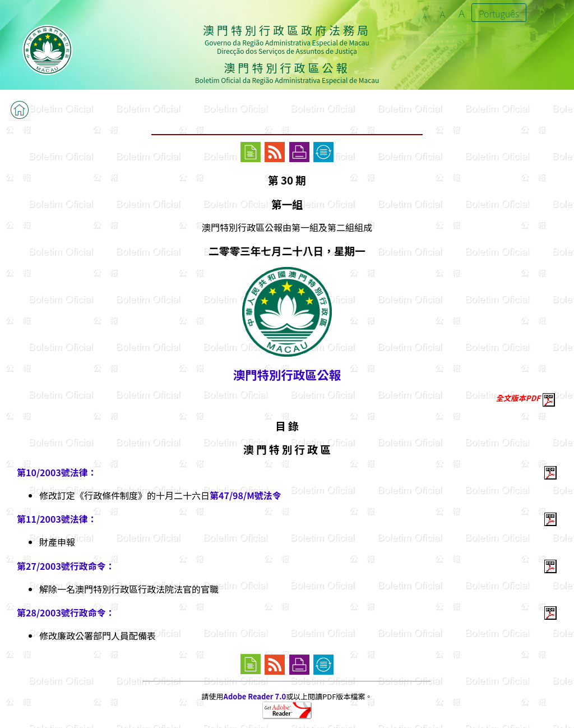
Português (499, 13)
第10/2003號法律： (57, 472)
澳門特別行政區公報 (287, 374)
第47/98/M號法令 (246, 495)
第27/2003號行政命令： (66, 566)
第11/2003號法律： (57, 519)
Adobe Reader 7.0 (255, 696)
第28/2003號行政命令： (66, 612)
